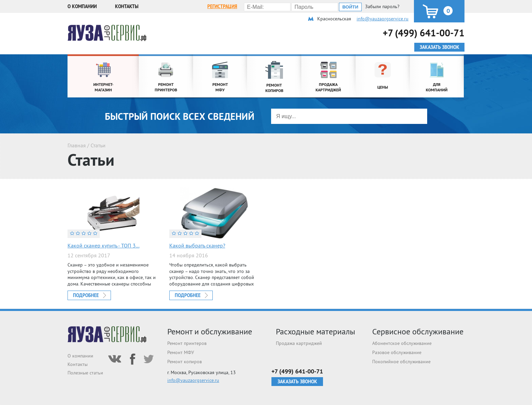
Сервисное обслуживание (418, 332)
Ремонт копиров (185, 362)
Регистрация (222, 6)
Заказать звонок (297, 382)
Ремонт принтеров (187, 343)
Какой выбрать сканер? (197, 245)
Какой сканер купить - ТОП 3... (103, 245)
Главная (77, 145)
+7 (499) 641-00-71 (424, 33)
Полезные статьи (85, 373)
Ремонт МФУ (181, 352)
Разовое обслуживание (397, 352)
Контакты (127, 6)
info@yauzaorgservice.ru (383, 19)
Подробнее (86, 295)
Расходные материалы (316, 332)
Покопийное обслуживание (401, 362)
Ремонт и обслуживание (210, 332)
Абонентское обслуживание (402, 343)
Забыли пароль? (382, 6)
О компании (82, 6)
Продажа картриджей (299, 343)
